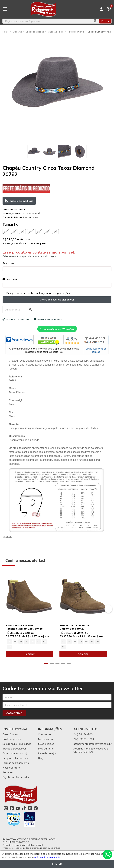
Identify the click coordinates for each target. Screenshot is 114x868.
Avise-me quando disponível (57, 300)
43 (44, 642)
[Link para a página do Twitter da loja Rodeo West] (30, 809)
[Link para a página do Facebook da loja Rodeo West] (12, 809)
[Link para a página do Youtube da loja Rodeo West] (18, 809)
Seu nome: (9, 263)
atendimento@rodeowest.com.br (92, 744)
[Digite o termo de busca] (47, 21)
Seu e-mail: (11, 279)
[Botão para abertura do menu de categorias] (5, 9)
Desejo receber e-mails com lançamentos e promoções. (38, 293)
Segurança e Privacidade (17, 744)
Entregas (8, 773)
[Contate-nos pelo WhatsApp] (108, 855)
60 (55, 232)
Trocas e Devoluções (15, 749)
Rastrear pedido (12, 740)
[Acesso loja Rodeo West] (101, 9)
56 (22, 232)
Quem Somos (10, 735)
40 (27, 642)
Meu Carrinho (46, 749)
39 (21, 642)
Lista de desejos (47, 754)
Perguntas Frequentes (15, 759)
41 (33, 642)
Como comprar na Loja (15, 754)
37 (10, 642)
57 (31, 232)
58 (39, 232)
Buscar (105, 21)
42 (39, 642)
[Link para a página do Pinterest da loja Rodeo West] (36, 809)
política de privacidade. (48, 857)
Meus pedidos (46, 744)
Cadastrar (14, 714)
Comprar (30, 654)
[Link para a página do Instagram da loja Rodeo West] (6, 809)
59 (47, 232)
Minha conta (45, 740)
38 (70, 642)
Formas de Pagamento (16, 763)
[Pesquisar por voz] (95, 21)
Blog (41, 759)
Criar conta (44, 735)
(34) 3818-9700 (83, 735)
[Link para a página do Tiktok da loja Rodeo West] (24, 809)
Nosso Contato (11, 768)
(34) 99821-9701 (84, 740)
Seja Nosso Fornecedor (16, 778)
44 (10, 647)
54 (6, 232)
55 (14, 232)
